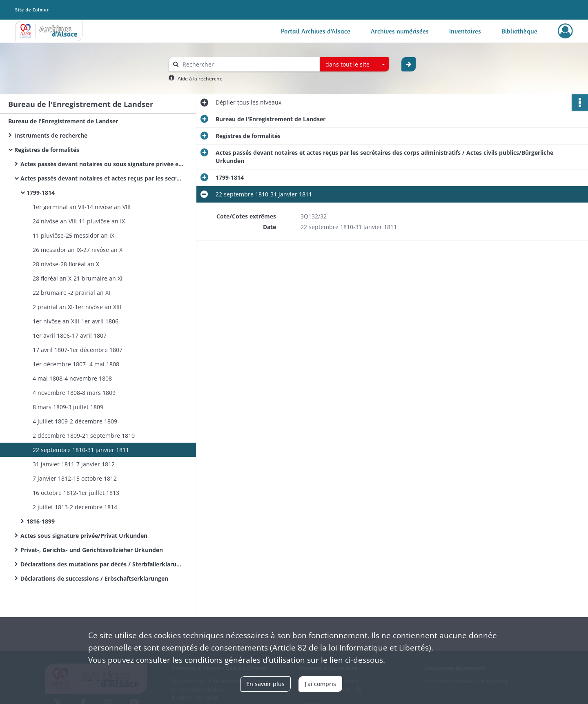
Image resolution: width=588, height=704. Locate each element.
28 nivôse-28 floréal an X (66, 264)
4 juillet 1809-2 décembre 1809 (75, 421)
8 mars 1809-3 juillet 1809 (68, 407)
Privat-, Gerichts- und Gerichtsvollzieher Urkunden (92, 550)
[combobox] (354, 65)
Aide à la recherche (200, 79)
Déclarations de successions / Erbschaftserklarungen (94, 578)
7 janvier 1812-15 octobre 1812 (75, 478)
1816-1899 (41, 521)
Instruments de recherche (51, 135)
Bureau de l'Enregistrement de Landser (63, 121)
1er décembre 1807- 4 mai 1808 (76, 364)
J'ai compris (320, 684)
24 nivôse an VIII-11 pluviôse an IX (79, 221)
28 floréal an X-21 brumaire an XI (78, 278)
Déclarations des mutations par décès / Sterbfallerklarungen (102, 564)
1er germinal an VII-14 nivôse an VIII (82, 207)
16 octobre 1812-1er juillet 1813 (76, 493)
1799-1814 (41, 193)
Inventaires (465, 31)
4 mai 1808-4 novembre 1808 (72, 378)
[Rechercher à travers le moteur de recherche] (248, 64)
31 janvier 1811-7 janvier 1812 (74, 464)
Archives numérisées (400, 31)
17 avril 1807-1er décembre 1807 (78, 350)
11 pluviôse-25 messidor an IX (73, 235)
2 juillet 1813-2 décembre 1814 (75, 507)
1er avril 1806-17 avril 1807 (70, 335)
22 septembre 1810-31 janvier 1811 (81, 450)
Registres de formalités (47, 150)
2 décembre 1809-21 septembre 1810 (84, 436)
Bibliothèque (519, 31)
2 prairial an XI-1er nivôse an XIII (77, 307)
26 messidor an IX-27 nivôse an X (78, 250)
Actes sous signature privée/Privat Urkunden (84, 536)
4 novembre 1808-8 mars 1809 (74, 393)
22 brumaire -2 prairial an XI (71, 293)
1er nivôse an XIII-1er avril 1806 (76, 321)
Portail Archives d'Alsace (316, 31)
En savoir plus (265, 684)
